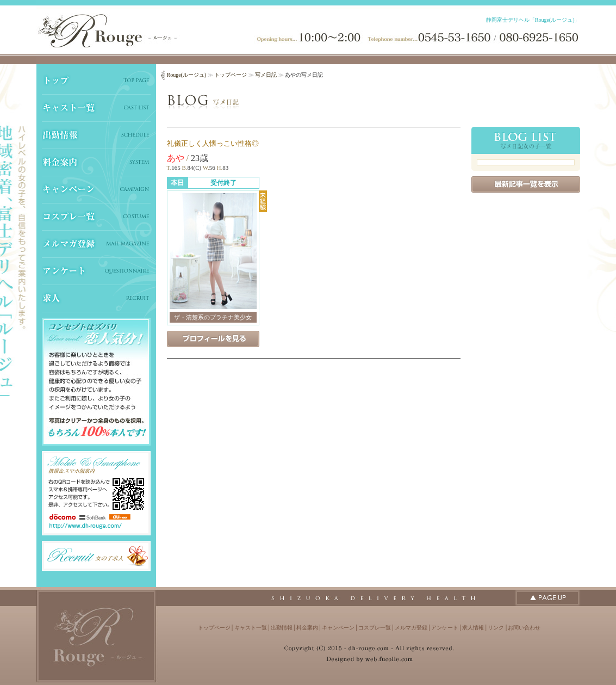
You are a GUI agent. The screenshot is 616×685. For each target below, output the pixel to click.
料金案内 (307, 628)
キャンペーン (338, 628)
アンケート (445, 628)
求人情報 (473, 628)
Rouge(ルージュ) (187, 75)
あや (176, 158)
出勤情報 (282, 628)
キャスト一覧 (251, 628)
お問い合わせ (524, 628)
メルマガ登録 (411, 628)
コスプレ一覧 (375, 628)
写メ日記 (266, 75)
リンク (496, 628)
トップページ (231, 75)
